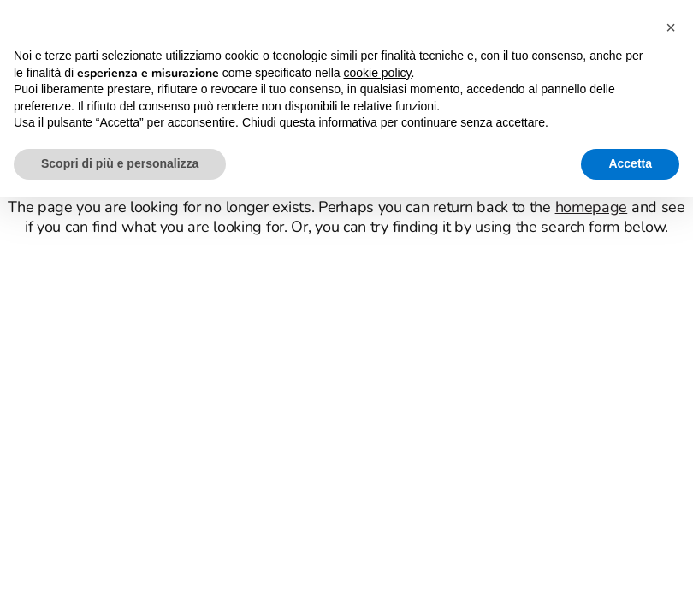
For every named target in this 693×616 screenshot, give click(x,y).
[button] (671, 27)
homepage (592, 207)
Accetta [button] (630, 163)
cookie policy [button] (377, 73)
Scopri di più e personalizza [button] (120, 163)
